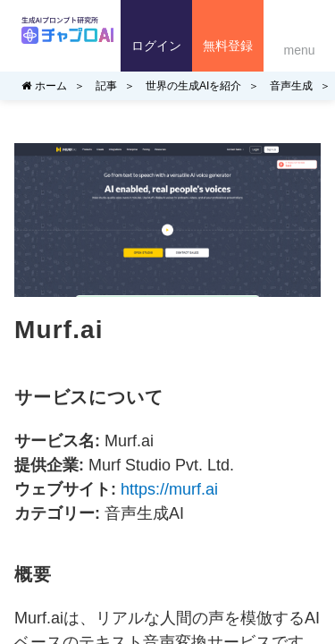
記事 (106, 86)
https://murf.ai (169, 489)
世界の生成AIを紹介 (193, 86)
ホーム (44, 86)
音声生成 (291, 86)
